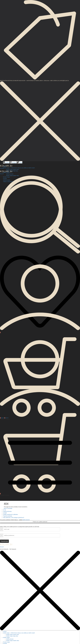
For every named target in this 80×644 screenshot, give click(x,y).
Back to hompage (8, 508)
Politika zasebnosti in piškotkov (11, 514)
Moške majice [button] (6, 172)
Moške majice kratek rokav (13, 175)
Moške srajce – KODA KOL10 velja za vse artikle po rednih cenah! (19, 633)
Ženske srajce (6, 177)
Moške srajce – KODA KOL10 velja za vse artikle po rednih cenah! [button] (19, 168)
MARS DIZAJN (26, 520)
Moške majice (6, 638)
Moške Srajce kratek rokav (13, 169)
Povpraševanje (4, 541)
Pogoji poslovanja (7, 511)
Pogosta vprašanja (8, 516)
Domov (5, 166)
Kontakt (5, 513)
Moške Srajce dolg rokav (12, 171)
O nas (5, 510)
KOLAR (2, 174)
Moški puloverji (10, 174)
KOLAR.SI (6, 544)
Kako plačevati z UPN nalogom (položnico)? (14, 518)
